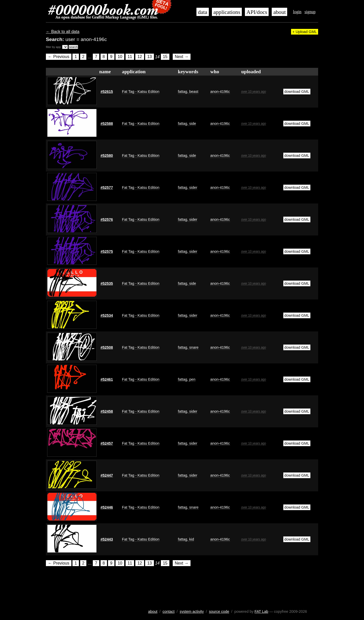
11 (130, 57)
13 (150, 57)
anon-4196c (220, 92)
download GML (297, 92)
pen (192, 379)
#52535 (107, 283)
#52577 (107, 187)
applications (227, 12)
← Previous (59, 57)
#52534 (107, 315)
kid (191, 539)
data (203, 12)
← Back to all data (63, 32)
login (297, 12)
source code (219, 611)
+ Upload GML (305, 32)
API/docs (257, 12)
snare (193, 347)
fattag (183, 92)
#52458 (107, 411)
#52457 (107, 443)
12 (140, 57)
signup (310, 12)
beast (193, 92)
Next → (182, 57)
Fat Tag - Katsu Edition (141, 92)
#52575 (107, 251)
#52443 (107, 539)
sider (193, 187)
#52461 (107, 379)
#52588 (107, 124)
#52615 (107, 92)
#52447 (107, 475)
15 (165, 57)
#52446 (107, 507)
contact (169, 611)
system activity (192, 611)
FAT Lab (261, 611)
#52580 (107, 156)
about (279, 12)
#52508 (107, 347)
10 (120, 57)
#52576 (107, 219)
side (192, 124)
